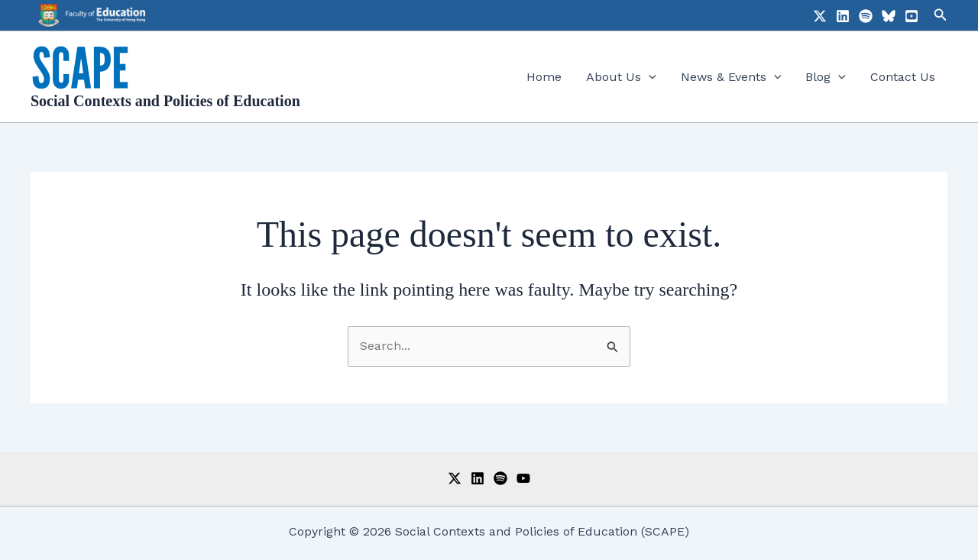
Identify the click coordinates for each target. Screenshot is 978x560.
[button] (941, 15)
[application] (649, 77)
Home (544, 77)
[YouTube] (912, 16)
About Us (621, 77)
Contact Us (903, 77)
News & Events (731, 77)
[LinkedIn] (843, 16)
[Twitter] (455, 478)
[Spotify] (866, 16)
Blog (826, 77)
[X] (820, 16)
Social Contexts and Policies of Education (165, 101)
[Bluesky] (889, 16)
